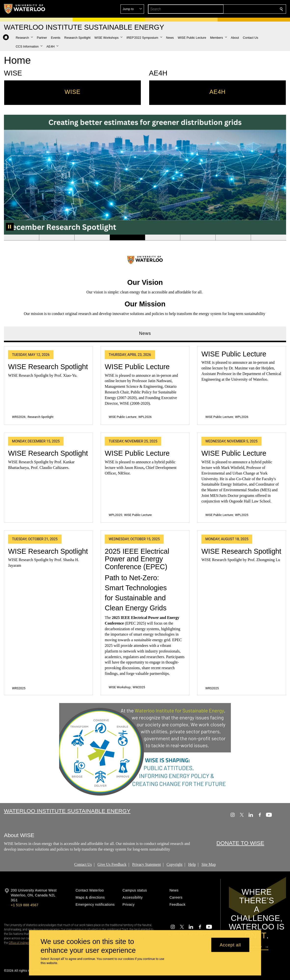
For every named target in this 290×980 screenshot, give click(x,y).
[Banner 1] (21, 238)
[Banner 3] (92, 238)
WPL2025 (115, 515)
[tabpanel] (145, 518)
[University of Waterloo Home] (25, 9)
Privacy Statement (147, 864)
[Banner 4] (127, 238)
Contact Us (83, 864)
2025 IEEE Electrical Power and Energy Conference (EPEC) (137, 559)
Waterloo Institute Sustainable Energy (67, 811)
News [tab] (145, 333)
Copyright (175, 864)
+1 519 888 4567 (25, 905)
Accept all (230, 945)
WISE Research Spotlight (48, 366)
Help (192, 864)
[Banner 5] (163, 238)
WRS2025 (19, 688)
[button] (246, 9)
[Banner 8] (268, 238)
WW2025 (139, 687)
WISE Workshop (120, 687)
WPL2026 (145, 417)
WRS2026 (19, 417)
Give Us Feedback (112, 864)
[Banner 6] (198, 238)
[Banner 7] (233, 238)
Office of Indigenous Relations (28, 943)
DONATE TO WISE (240, 843)
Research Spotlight (40, 417)
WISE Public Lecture (137, 366)
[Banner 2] (57, 238)
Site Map (209, 864)
